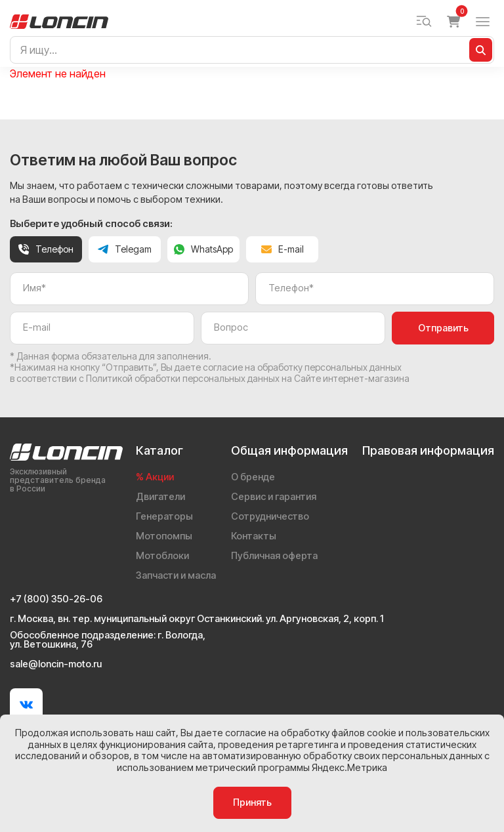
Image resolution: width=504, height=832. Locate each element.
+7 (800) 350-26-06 (56, 599)
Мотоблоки (162, 556)
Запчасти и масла (176, 575)
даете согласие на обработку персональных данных (288, 367)
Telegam (125, 249)
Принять (252, 802)
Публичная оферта (274, 556)
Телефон (46, 249)
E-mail (283, 249)
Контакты (254, 536)
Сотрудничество (270, 516)
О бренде (253, 477)
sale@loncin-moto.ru (56, 664)
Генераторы (164, 516)
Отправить (443, 328)
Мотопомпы (164, 536)
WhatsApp (203, 249)
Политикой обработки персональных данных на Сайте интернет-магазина (248, 378)
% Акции (155, 477)
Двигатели (160, 497)
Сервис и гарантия (274, 497)
